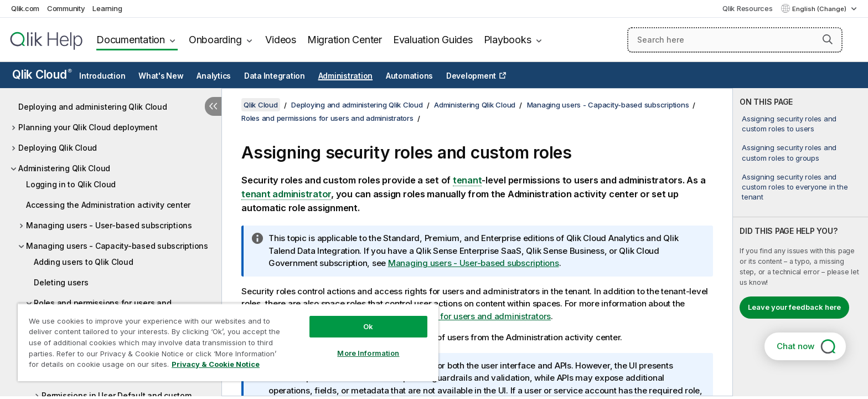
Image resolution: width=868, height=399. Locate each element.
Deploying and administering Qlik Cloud (93, 107)
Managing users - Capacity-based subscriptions (117, 246)
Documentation (131, 40)
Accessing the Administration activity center (108, 205)
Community (66, 8)
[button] (828, 39)
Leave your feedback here (794, 307)
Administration (346, 76)
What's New (161, 76)
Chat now (795, 346)
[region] (228, 342)
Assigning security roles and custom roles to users (789, 124)
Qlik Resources (748, 8)
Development (471, 76)
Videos (281, 40)
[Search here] (735, 40)
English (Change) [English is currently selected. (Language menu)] (820, 9)
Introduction (102, 76)
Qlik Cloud (42, 75)
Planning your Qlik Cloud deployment (88, 127)
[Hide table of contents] (213, 106)
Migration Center (345, 40)
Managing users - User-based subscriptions (109, 225)
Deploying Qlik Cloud (58, 148)
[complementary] (800, 242)
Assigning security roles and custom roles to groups (789, 152)
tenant (467, 180)
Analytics (214, 76)
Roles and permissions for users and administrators (327, 118)
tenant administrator (286, 194)
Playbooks (508, 40)
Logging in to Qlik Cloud (71, 184)
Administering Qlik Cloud (64, 168)
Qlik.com (25, 8)
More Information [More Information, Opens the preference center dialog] (368, 353)
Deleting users (61, 282)
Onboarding (215, 40)
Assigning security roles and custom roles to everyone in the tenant (795, 187)
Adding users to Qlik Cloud (84, 262)
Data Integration (275, 76)
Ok (368, 326)
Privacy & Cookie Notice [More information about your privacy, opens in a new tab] (216, 364)
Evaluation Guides (433, 40)
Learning (107, 8)
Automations (409, 76)
